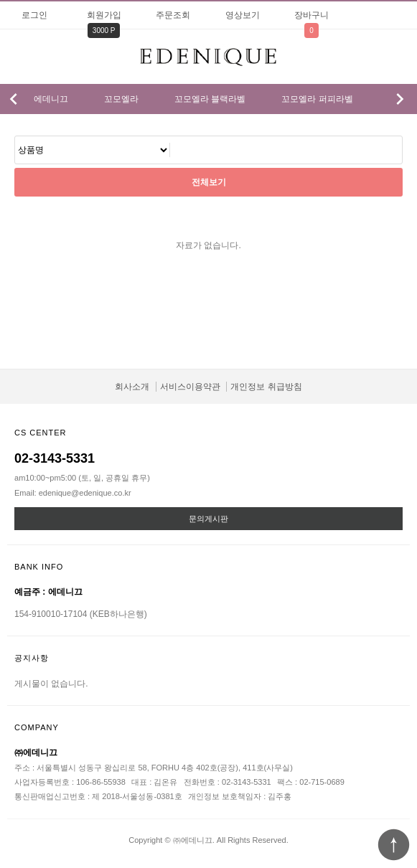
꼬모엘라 (121, 99)
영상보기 (243, 15)
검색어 (15, 137)
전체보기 (209, 182)
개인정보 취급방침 (266, 387)
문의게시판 (208, 519)
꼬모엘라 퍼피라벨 (317, 99)
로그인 (34, 15)
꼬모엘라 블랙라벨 (210, 99)
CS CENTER (41, 433)
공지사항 (32, 658)
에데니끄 (51, 99)
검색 (389, 54)
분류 (18, 57)
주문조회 (173, 15)
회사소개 (132, 387)
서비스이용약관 (190, 387)
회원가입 (104, 15)
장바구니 (311, 15)
